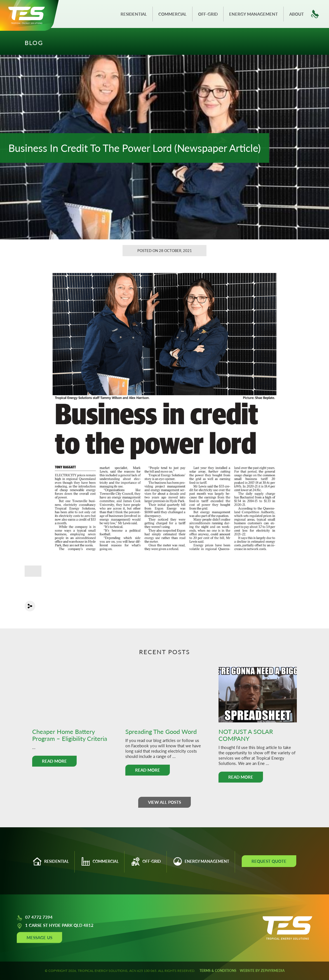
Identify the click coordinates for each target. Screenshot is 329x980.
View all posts (164, 802)
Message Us (39, 937)
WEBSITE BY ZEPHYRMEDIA (262, 971)
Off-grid (208, 14)
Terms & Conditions (218, 971)
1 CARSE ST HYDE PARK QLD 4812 (55, 926)
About (297, 14)
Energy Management (253, 14)
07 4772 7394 (35, 918)
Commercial (172, 14)
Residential (134, 14)
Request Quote (269, 861)
